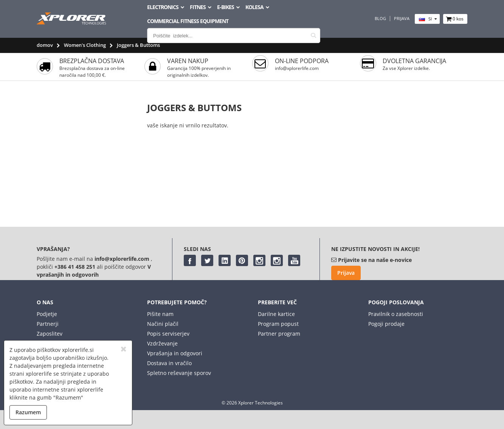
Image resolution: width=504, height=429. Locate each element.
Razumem (28, 412)
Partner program (279, 334)
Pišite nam (160, 314)
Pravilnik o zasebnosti (396, 314)
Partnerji (48, 324)
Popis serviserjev (168, 334)
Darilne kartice (276, 314)
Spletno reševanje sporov (179, 373)
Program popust (278, 324)
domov (45, 45)
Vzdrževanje (162, 343)
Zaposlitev (50, 334)
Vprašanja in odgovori (175, 353)
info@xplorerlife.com (297, 68)
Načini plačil (163, 324)
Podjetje (47, 314)
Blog (380, 19)
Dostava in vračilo (169, 363)
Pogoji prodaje (386, 324)
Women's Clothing (85, 45)
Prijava (402, 19)
